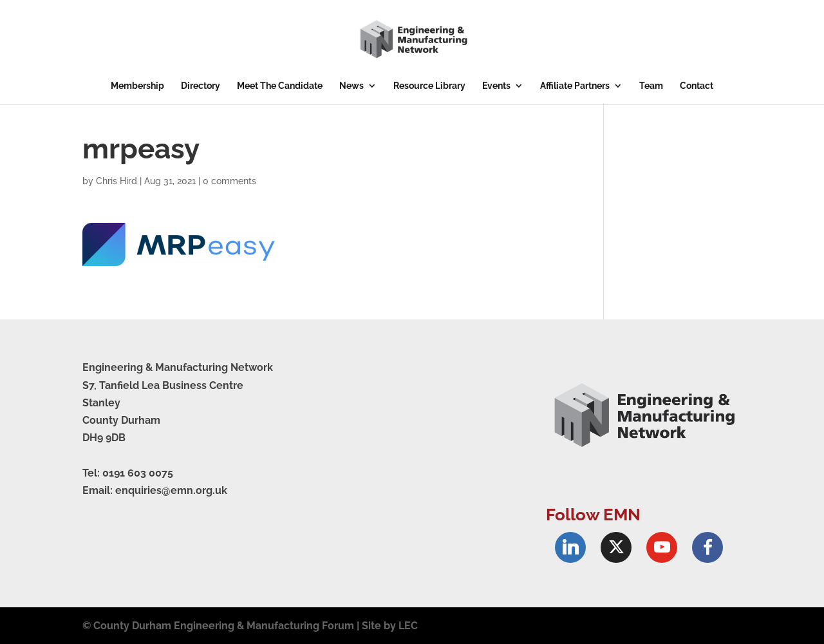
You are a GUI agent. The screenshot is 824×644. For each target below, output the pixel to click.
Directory (201, 86)
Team (651, 86)
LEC (408, 626)
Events (496, 86)
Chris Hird (117, 181)
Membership (137, 86)
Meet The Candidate (280, 86)
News (351, 86)
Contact (697, 86)
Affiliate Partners (575, 86)
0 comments (229, 181)
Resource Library (429, 86)
